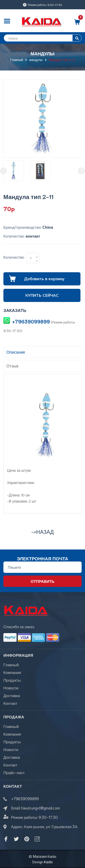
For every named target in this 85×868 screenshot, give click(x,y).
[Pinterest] (27, 839)
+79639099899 (31, 321)
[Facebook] (6, 839)
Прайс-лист (14, 772)
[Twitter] (16, 839)
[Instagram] (37, 839)
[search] (42, 38)
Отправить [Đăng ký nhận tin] (42, 581)
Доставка (12, 695)
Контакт (10, 703)
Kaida (48, 862)
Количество (14, 257)
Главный (11, 664)
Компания (12, 672)
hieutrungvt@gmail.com (41, 808)
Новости (11, 688)
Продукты (12, 680)
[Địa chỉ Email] (42, 567)
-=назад (42, 531)
